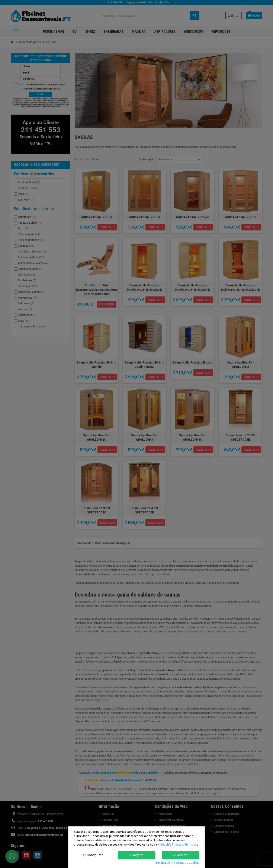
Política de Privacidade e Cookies (178, 863)
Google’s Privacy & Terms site (179, 845)
